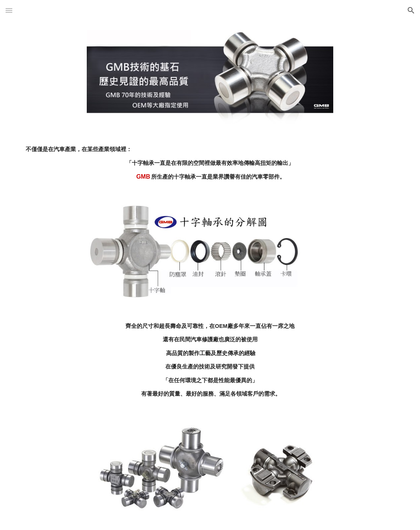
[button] (9, 10)
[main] (210, 163)
